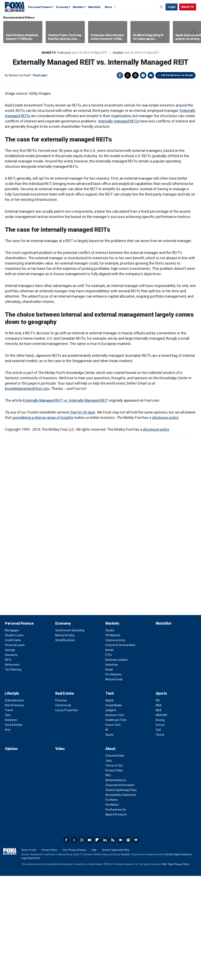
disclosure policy (165, 522)
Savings (10, 754)
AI (107, 834)
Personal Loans (15, 749)
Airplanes (11, 824)
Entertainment (14, 804)
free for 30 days (83, 516)
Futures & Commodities (120, 749)
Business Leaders (117, 764)
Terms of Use (114, 870)
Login (172, 7)
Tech (110, 797)
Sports (161, 797)
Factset (125, 959)
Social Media (114, 809)
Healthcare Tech (116, 824)
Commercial (63, 809)
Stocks (110, 734)
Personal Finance (40, 7)
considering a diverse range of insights (43, 522)
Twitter (128, 75)
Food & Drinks (14, 829)
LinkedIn (105, 944)
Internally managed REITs (119, 225)
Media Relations (116, 884)
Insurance (11, 759)
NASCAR (161, 819)
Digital (109, 804)
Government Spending (70, 734)
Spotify (128, 944)
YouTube (89, 944)
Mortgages (12, 734)
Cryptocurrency (115, 744)
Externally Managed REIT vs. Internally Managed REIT (65, 504)
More (108, 7)
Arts (8, 834)
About (110, 853)
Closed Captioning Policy (121, 894)
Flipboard (97, 944)
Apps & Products (116, 919)
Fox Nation (112, 909)
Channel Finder (115, 860)
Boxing (160, 824)
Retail (109, 774)
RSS (113, 944)
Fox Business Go (116, 914)
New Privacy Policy (179, 968)
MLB (159, 814)
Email (151, 75)
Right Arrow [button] (193, 32)
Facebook (120, 75)
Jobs (109, 865)
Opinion (11, 853)
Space (109, 839)
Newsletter (120, 944)
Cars (8, 819)
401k (8, 764)
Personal (61, 804)
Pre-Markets (113, 779)
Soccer (160, 829)
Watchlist (94, 7)
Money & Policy (65, 739)
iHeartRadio (136, 944)
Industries (112, 769)
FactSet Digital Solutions (178, 959)
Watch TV (188, 7)
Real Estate (65, 797)
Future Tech (113, 829)
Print (143, 75)
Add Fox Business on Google (177, 75)
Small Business (65, 744)
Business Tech (115, 819)
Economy (62, 7)
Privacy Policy (114, 874)
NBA (159, 809)
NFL (158, 804)
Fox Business (15, 7)
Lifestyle (12, 797)
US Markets (113, 739)
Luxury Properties (67, 814)
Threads (135, 75)
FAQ (108, 879)
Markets (78, 7)
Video (60, 853)
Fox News (112, 904)
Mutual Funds (114, 783)
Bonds (109, 754)
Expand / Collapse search (161, 7)
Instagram (82, 944)
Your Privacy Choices (74, 954)
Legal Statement (30, 962)
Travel (9, 814)
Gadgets (111, 814)
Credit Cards (13, 744)
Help (94, 954)
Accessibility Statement (121, 899)
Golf (158, 834)
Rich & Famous (14, 809)
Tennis (160, 839)
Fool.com (40, 75)
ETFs (109, 759)
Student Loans (14, 739)
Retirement (12, 769)
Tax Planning (13, 774)
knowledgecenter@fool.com (27, 493)
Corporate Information (120, 889)
